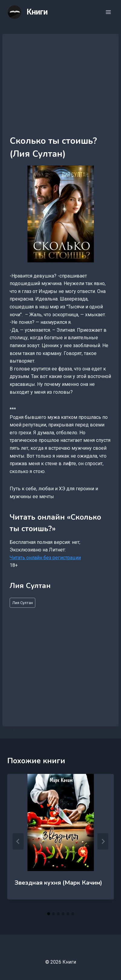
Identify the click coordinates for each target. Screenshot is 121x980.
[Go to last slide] (18, 841)
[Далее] (103, 841)
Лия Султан (23, 603)
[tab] (49, 914)
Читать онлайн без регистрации (45, 558)
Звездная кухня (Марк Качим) (58, 883)
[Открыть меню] (108, 12)
